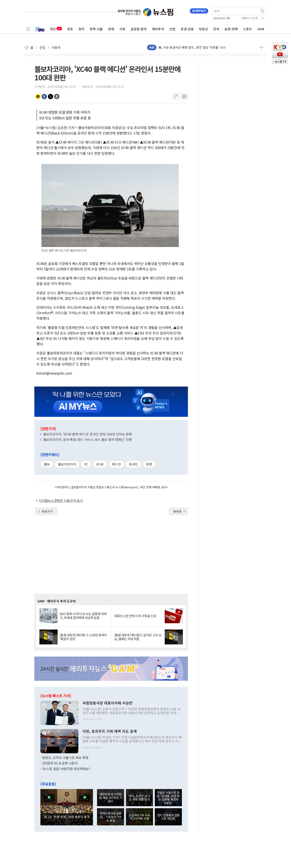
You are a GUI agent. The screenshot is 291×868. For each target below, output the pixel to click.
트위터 (51, 97)
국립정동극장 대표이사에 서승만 (108, 703)
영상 (56, 29)
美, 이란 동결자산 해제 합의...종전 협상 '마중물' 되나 (192, 47)
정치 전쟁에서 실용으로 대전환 (168, 817)
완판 (149, 464)
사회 (122, 29)
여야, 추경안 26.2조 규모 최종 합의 (139, 798)
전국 (216, 29)
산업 (172, 29)
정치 (81, 29)
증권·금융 (187, 29)
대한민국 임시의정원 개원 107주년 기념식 (111, 798)
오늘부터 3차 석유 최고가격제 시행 (139, 817)
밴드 (57, 97)
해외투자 (158, 29)
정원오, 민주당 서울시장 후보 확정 (65, 758)
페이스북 (44, 97)
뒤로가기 (47, 511)
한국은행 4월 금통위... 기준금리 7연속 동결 (111, 817)
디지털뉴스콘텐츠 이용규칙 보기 (61, 500)
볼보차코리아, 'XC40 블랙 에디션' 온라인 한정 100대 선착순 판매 (88, 434)
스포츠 (247, 29)
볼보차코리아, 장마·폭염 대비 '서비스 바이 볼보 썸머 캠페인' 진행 (88, 439)
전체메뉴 (28, 29)
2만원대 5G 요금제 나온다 (60, 763)
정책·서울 (96, 29)
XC (86, 464)
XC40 (100, 464)
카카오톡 (38, 97)
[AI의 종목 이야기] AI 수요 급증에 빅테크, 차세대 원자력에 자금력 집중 (83, 616)
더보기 (261, 47)
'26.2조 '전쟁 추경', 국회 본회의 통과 (66, 817)
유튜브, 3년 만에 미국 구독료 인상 (135, 616)
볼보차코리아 (67, 464)
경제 (111, 29)
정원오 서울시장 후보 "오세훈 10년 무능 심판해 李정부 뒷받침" (168, 798)
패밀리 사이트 (250, 18)
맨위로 (177, 511)
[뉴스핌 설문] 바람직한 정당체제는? (66, 769)
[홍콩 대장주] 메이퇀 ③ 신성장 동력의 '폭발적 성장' (83, 637)
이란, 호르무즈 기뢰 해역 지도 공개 (110, 731)
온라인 (133, 464)
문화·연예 (231, 29)
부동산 (203, 29)
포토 (70, 29)
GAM (261, 29)
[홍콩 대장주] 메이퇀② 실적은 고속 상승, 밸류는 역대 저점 (138, 637)
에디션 (116, 464)
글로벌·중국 (139, 29)
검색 (263, 11)
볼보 (47, 464)
